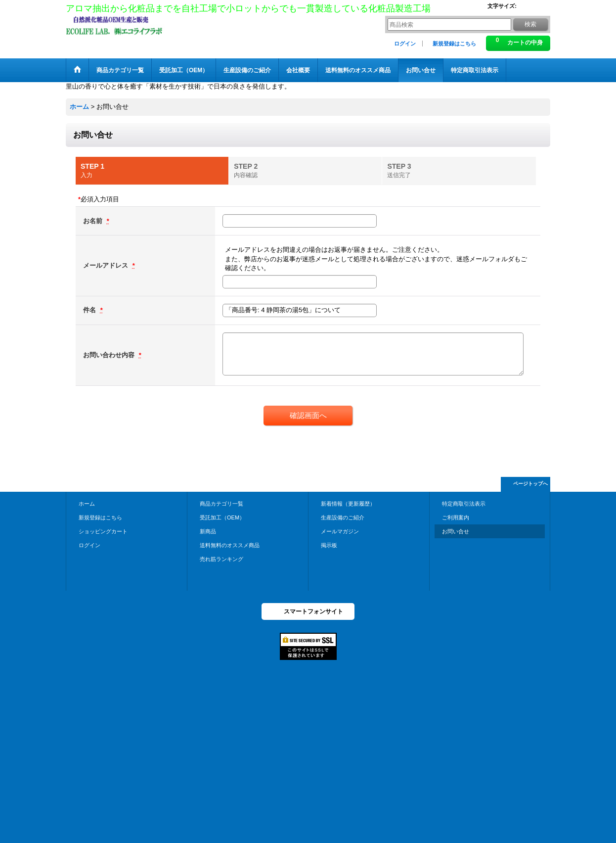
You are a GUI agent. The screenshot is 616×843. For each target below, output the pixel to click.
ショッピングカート (103, 531)
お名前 (94, 221)
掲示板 (329, 545)
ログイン (405, 44)
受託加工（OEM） (222, 517)
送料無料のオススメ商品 (230, 545)
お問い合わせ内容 (110, 355)
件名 (90, 310)
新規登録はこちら (454, 44)
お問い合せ (456, 531)
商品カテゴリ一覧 (221, 504)
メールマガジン (340, 531)
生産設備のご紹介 (343, 517)
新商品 (208, 531)
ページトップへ (530, 484)
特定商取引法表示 (464, 504)
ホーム (87, 504)
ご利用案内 (456, 517)
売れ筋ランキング (221, 559)
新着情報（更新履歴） (348, 504)
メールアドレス (107, 265)
